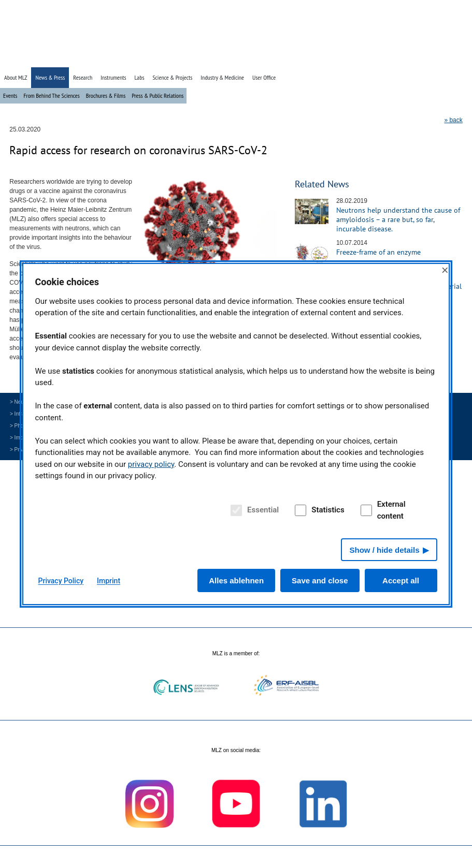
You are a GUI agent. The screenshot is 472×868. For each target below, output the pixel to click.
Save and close (320, 580)
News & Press (50, 77)
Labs (140, 77)
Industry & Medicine (222, 77)
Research (83, 77)
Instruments (113, 77)
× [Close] (445, 270)
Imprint (109, 581)
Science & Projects (172, 77)
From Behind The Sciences (51, 95)
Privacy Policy (61, 581)
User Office (264, 77)
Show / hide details (384, 550)
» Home (391, 58)
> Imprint (20, 438)
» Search (416, 58)
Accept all (401, 580)
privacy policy (151, 464)
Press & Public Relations (158, 95)
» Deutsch (443, 58)
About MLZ (16, 77)
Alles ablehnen (236, 580)
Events (10, 95)
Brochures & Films (106, 95)
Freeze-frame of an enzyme (378, 252)
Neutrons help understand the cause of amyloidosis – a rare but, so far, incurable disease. (398, 219)
